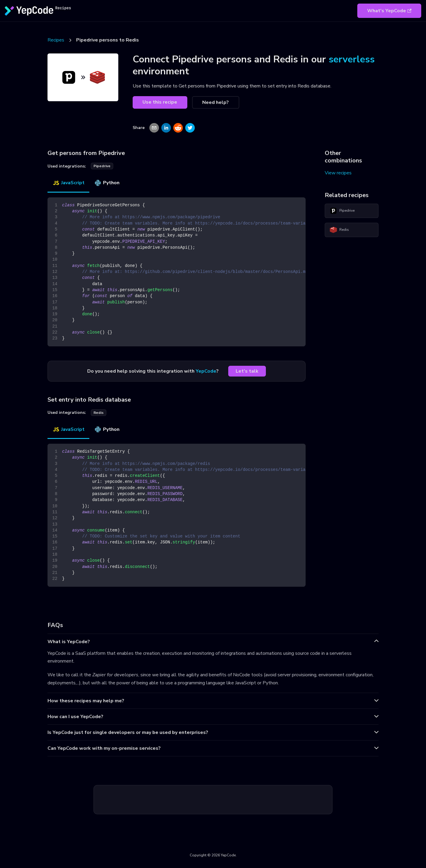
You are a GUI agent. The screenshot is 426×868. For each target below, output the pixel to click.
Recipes (56, 40)
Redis (339, 230)
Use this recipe (160, 102)
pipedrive (102, 166)
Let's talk (247, 371)
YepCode (206, 371)
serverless (352, 59)
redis (99, 413)
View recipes (338, 173)
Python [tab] (107, 183)
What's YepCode (389, 11)
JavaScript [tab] (68, 183)
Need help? (216, 102)
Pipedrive (342, 211)
